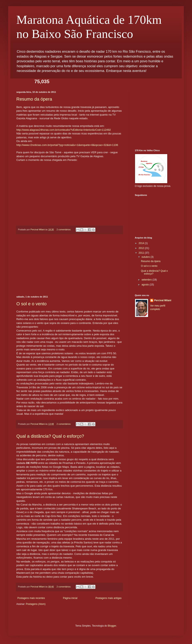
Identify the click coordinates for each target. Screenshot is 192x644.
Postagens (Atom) (36, 604)
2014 (142, 243)
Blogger (112, 626)
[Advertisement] (69, 265)
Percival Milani (163, 300)
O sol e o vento (31, 304)
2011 (142, 253)
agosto (146, 285)
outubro (146, 257)
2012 (142, 248)
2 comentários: (64, 229)
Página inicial (70, 598)
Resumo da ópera (34, 99)
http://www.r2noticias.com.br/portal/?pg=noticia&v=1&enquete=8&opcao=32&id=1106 (67, 145)
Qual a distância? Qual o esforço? (50, 436)
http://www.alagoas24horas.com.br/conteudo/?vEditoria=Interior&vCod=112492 (64, 130)
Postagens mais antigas (109, 598)
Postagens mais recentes (31, 598)
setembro (147, 280)
